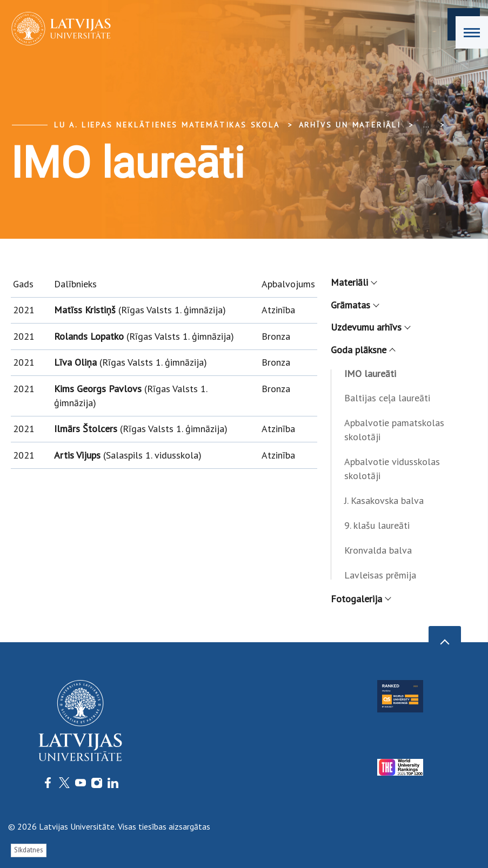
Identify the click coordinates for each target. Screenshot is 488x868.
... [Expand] (426, 125)
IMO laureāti (370, 374)
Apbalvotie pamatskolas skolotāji (394, 430)
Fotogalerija (360, 599)
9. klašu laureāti (377, 525)
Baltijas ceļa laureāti (387, 398)
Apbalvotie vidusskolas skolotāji (392, 469)
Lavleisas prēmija (380, 575)
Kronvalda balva (378, 550)
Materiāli (353, 282)
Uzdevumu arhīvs (370, 327)
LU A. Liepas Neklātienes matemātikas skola (167, 125)
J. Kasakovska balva (384, 500)
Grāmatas (355, 305)
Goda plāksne (363, 350)
